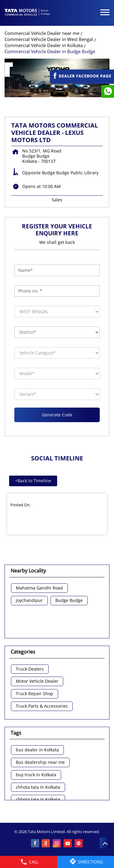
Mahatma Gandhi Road (39, 588)
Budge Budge (69, 601)
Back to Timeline (33, 481)
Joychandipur (29, 601)
